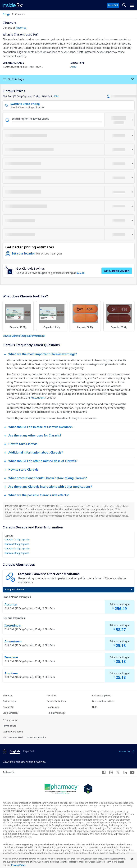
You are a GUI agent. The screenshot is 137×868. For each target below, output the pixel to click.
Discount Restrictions (103, 701)
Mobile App (53, 707)
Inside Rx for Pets (57, 701)
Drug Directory (10, 713)
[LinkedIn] (125, 772)
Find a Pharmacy (56, 713)
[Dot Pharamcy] (62, 789)
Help (95, 707)
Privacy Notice (10, 720)
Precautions (38, 398)
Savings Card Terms (13, 732)
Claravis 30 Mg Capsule (17, 548)
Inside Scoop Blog (102, 695)
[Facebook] (104, 772)
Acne (73, 67)
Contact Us (8, 707)
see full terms (26, 831)
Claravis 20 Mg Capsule (17, 544)
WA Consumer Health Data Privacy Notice (24, 737)
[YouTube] (132, 772)
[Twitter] (118, 772)
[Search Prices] (124, 5)
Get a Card (113, 5)
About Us (7, 695)
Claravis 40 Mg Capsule (17, 553)
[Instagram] (111, 772)
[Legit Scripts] (88, 789)
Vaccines (52, 695)
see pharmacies (115, 831)
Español (28, 751)
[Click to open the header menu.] (132, 5)
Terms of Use (9, 726)
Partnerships (9, 701)
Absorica (21, 28)
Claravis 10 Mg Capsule (17, 539)
